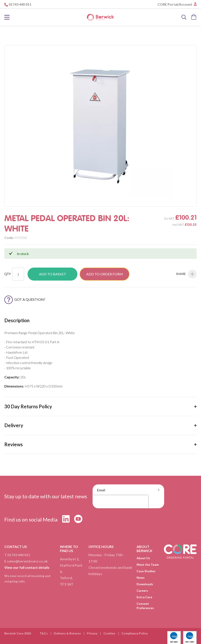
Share (186, 274)
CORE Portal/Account (175, 4)
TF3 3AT (67, 584)
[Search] (184, 17)
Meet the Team (148, 565)
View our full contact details (27, 567)
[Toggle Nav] (7, 17)
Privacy (92, 633)
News (141, 578)
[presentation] (120, 502)
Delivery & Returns (67, 633)
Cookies (109, 633)
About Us (143, 558)
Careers (142, 591)
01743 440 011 (20, 4)
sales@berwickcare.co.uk (27, 561)
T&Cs (44, 633)
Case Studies (146, 571)
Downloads (145, 584)
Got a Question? (25, 299)
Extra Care (144, 597)
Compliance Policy (135, 633)
